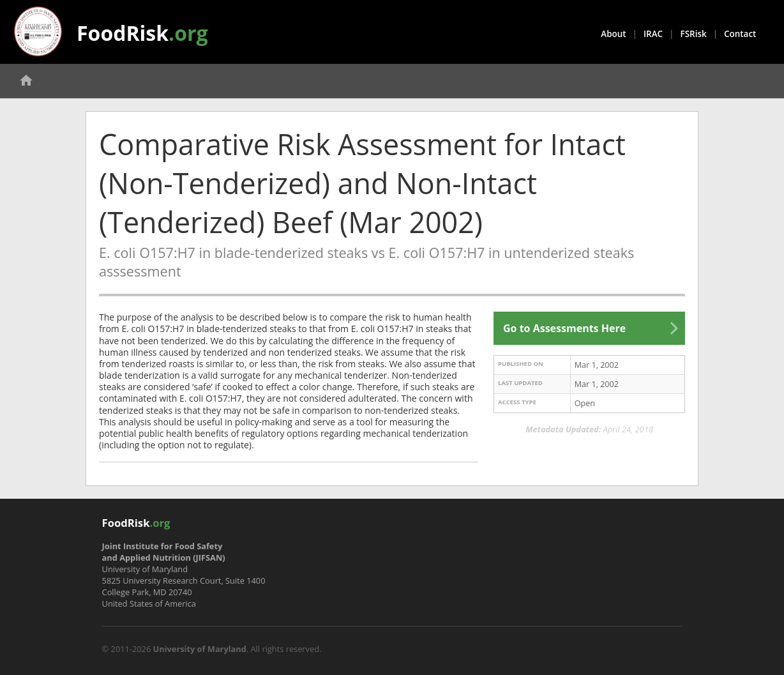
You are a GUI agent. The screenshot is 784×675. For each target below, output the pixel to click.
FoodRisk (142, 33)
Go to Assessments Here (564, 328)
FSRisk (694, 34)
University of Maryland (200, 649)
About (613, 34)
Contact (740, 34)
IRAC (653, 34)
